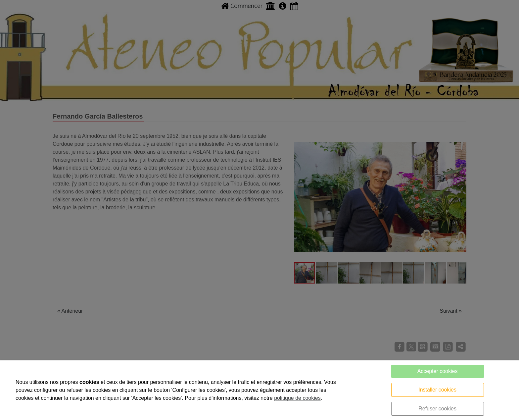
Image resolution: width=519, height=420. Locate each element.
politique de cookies (297, 398)
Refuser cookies (437, 409)
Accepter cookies (438, 371)
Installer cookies (437, 390)
